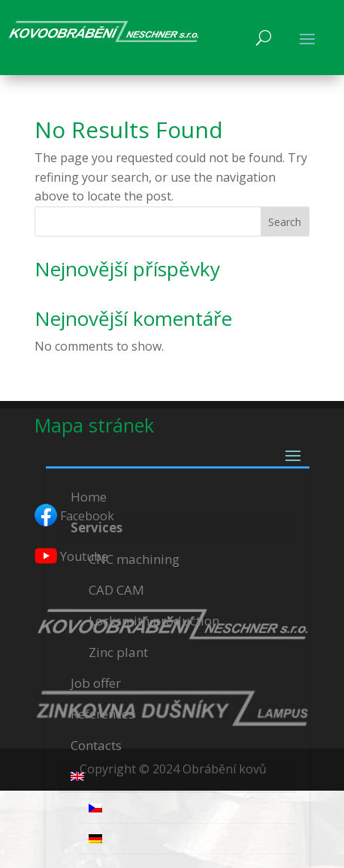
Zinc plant (118, 652)
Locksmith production (154, 621)
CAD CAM (116, 590)
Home (89, 497)
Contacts (96, 745)
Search (285, 222)
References (103, 714)
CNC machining (134, 559)
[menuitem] (177, 777)
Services (97, 527)
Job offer (96, 683)
